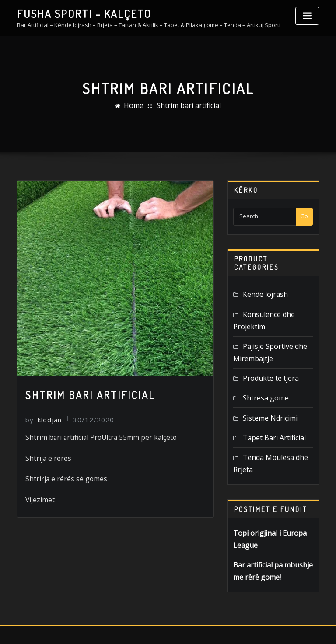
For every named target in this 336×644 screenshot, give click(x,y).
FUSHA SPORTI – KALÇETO (73, 12)
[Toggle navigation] (307, 16)
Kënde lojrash (261, 292)
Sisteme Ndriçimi (265, 392)
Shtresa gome (261, 374)
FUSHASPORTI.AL (165, 628)
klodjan (41, 418)
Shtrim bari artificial (187, 105)
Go (304, 216)
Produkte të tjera (265, 356)
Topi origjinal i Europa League (272, 499)
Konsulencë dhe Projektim (278, 310)
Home (140, 105)
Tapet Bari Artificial (268, 410)
